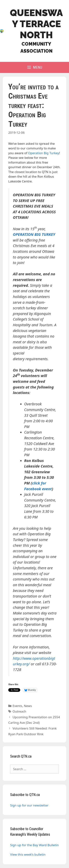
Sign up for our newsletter (29, 805)
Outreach (19, 711)
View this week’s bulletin (28, 854)
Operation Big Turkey (44, 153)
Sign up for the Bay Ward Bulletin (34, 845)
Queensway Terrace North (36, 24)
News (28, 706)
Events (17, 706)
